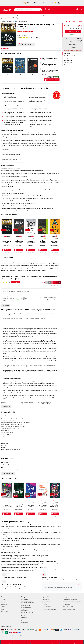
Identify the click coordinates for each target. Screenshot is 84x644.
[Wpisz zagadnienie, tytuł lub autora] (26, 10)
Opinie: (37, 37)
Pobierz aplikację (7, 18)
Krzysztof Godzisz (19, 509)
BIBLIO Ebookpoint (67, 605)
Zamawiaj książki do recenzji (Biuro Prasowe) (72, 603)
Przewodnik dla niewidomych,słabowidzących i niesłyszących (28, 602)
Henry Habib (44, 74)
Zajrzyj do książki (5, 48)
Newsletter (23, 616)
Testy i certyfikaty (4, 611)
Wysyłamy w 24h (73, 35)
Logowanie (3, 599)
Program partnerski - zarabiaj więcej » (15, 577)
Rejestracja (3, 601)
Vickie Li (43, 67)
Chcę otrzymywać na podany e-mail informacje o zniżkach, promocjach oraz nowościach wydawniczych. (57, 588)
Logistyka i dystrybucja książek (69, 610)
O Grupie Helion (45, 599)
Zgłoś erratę (4, 445)
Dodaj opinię (16, 282)
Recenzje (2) (69, 58)
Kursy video (18, 15)
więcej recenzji (7, 407)
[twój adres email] (59, 584)
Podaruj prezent (22, 18)
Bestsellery (41, 15)
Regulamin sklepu (25, 604)
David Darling (59, 245)
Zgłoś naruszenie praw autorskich (49, 610)
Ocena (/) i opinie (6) (70, 56)
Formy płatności (25, 611)
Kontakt (23, 621)
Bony (14, 18)
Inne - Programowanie (14, 449)
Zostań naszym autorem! (47, 601)
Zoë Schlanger (55, 509)
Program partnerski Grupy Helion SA (70, 599)
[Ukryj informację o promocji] (59, 3)
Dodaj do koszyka (71, 31)
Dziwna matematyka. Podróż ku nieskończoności (55, 242)
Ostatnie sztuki (22, 32)
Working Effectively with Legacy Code (17, 418)
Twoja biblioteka (4, 605)
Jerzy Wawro (31, 509)
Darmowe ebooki (49, 15)
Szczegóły (68, 60)
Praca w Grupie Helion (67, 608)
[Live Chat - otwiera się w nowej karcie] (49, 10)
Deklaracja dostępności (26, 607)
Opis (67, 54)
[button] (60, 226)
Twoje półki (3, 606)
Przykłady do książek (46, 606)
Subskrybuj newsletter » (50, 577)
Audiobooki (24, 15)
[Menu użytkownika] (77, 10)
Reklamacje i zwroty (25, 622)
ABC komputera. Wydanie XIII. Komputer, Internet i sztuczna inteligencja (7, 506)
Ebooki (12, 15)
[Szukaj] (40, 10)
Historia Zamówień (4, 603)
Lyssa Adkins (43, 245)
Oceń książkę (45, 603)
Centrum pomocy (25, 599)
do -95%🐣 (53, 3)
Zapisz (79, 584)
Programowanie (4, 449)
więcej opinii (6, 306)
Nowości (36, 15)
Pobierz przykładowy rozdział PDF (9, 441)
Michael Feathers (25, 34)
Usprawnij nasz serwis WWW (27, 612)
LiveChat (23, 619)
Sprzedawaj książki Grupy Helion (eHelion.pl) (72, 601)
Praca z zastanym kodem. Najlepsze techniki (7, 241)
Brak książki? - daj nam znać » (12, 584)
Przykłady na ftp (4, 443)
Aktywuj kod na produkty (6, 608)
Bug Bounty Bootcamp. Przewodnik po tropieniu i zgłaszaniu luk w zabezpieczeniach (50, 64)
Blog (22, 614)
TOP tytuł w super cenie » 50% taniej (72, 21)
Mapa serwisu (24, 617)
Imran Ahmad (19, 245)
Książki (8, 15)
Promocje (30, 15)
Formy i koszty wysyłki (26, 609)
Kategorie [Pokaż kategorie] (3, 15)
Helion (26, 36)
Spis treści (68, 62)
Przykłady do (69, 65)
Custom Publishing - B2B (68, 606)
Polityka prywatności (25, 606)
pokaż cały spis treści (8, 474)
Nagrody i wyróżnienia (46, 608)
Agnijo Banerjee (53, 245)
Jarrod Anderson (43, 509)
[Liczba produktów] (79, 31)
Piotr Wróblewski (7, 509)
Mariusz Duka (31, 245)
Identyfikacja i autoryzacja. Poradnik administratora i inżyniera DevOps (31, 506)
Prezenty (2, 610)
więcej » (59, 589)
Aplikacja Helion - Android (6, 613)
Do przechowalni (73, 47)
